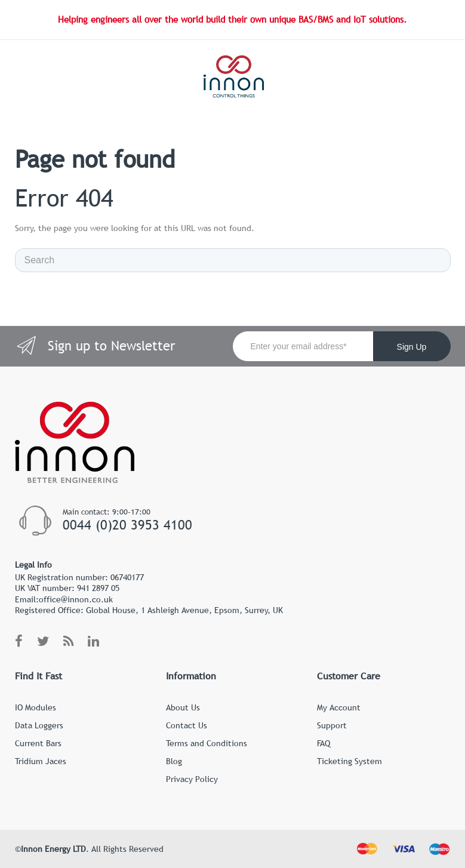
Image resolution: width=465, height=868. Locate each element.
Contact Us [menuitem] (187, 725)
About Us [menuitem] (183, 707)
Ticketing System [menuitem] (349, 761)
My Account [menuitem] (339, 707)
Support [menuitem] (332, 725)
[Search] (233, 260)
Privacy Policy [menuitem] (192, 779)
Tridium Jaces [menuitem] (41, 761)
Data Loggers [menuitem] (39, 725)
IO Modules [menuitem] (36, 707)
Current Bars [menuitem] (38, 743)
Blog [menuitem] (174, 761)
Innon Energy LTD (53, 849)
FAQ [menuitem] (324, 743)
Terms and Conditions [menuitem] (207, 743)
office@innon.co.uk (76, 599)
